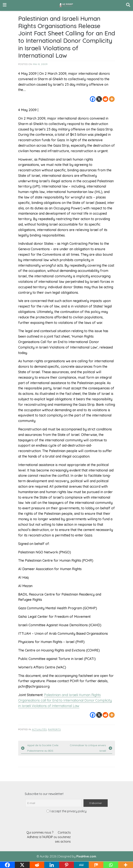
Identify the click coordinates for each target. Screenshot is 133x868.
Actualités (39, 729)
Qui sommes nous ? (40, 832)
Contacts (64, 832)
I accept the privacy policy (67, 811)
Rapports (54, 729)
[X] (99, 99)
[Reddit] (105, 99)
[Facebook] (93, 99)
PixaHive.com (86, 856)
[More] (112, 99)
